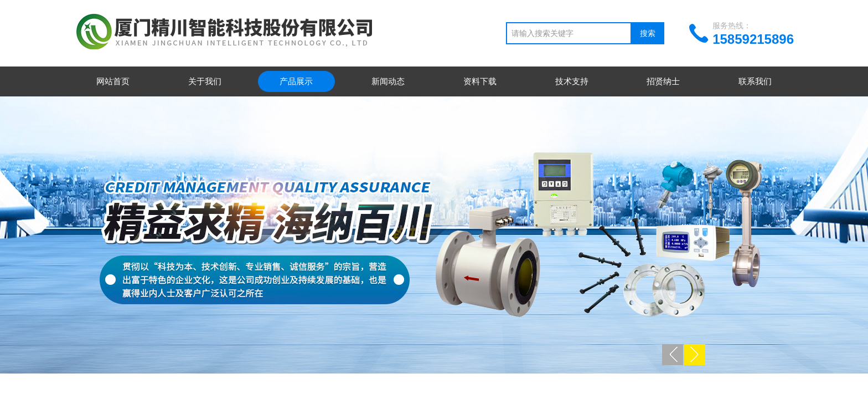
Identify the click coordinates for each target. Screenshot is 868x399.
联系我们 (755, 81)
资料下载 (480, 81)
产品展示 (296, 81)
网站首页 (113, 81)
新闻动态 (388, 81)
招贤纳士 (663, 81)
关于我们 (205, 81)
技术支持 (572, 81)
